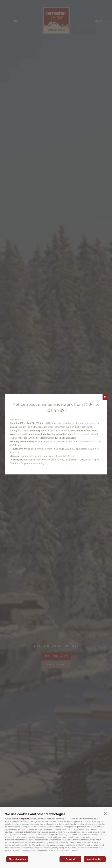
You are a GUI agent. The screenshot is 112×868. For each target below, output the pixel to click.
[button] (105, 814)
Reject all (70, 859)
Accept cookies (95, 859)
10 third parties (23, 819)
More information (17, 859)
